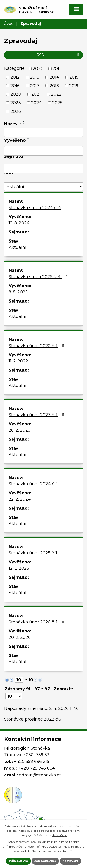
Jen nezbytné (45, 861)
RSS (58, 55)
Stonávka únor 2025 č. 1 (33, 553)
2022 (56, 94)
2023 (16, 103)
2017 (35, 86)
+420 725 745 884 (37, 768)
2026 (16, 111)
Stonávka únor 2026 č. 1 (37, 622)
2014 (54, 77)
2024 (36, 103)
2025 (57, 103)
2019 (74, 86)
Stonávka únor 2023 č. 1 (37, 415)
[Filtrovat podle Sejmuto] (43, 169)
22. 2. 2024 (20, 499)
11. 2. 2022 (18, 361)
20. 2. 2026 (20, 637)
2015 (74, 77)
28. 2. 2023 (19, 430)
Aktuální (17, 247)
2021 (36, 94)
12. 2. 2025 (19, 568)
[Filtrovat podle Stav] (43, 187)
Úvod (9, 23)
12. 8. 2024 (19, 223)
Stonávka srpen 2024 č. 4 (35, 208)
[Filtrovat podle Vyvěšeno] (43, 151)
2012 (15, 77)
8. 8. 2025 (18, 292)
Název (13, 124)
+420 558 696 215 (32, 762)
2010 (37, 69)
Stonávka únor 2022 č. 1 (37, 346)
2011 (56, 69)
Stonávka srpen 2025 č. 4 (39, 277)
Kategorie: (15, 68)
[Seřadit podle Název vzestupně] (24, 122)
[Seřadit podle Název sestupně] (24, 124)
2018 (54, 86)
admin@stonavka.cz (40, 775)
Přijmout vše (18, 861)
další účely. (60, 835)
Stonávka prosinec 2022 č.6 (33, 719)
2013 (35, 77)
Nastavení (70, 861)
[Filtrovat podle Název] (43, 133)
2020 (16, 94)
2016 (15, 86)
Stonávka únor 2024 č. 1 (33, 484)
